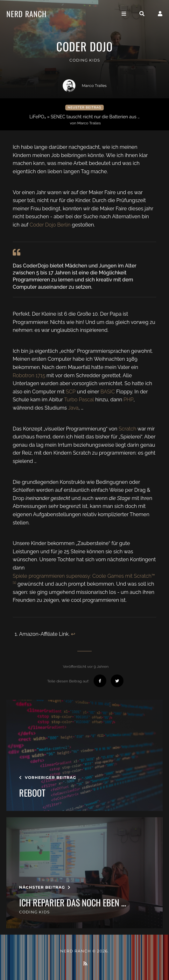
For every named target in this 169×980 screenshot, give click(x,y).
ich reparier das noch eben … (73, 903)
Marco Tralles (85, 86)
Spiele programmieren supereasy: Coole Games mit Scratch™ (84, 576)
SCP (71, 392)
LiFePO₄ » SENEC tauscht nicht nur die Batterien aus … (85, 120)
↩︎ (73, 634)
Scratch (127, 429)
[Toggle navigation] (124, 14)
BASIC (108, 392)
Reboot (32, 793)
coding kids (85, 60)
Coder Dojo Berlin (50, 225)
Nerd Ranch (26, 14)
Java (73, 408)
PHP (129, 400)
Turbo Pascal (79, 400)
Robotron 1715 (29, 375)
